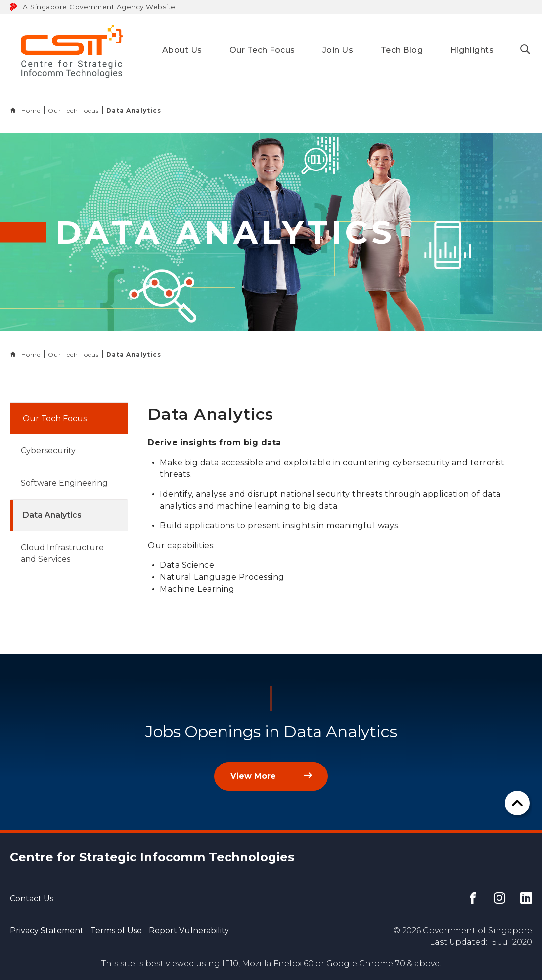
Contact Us (32, 899)
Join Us (338, 50)
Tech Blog (402, 50)
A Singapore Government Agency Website (99, 7)
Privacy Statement (47, 930)
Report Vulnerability (189, 930)
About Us (182, 50)
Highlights (472, 50)
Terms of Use (116, 930)
